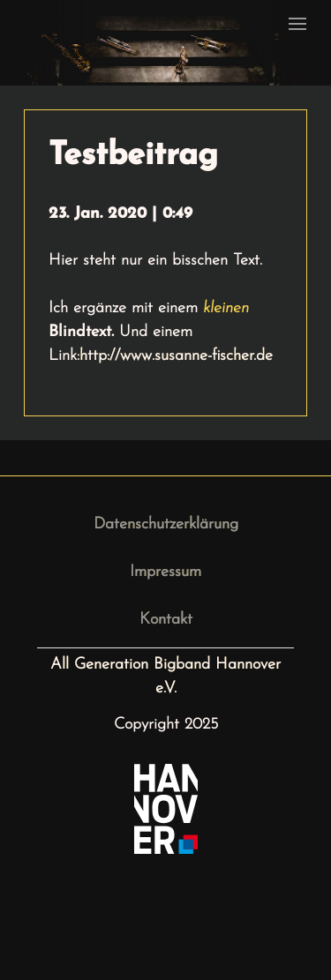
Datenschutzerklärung (166, 524)
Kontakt (166, 620)
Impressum (165, 572)
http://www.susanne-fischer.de (176, 356)
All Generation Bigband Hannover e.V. (165, 677)
